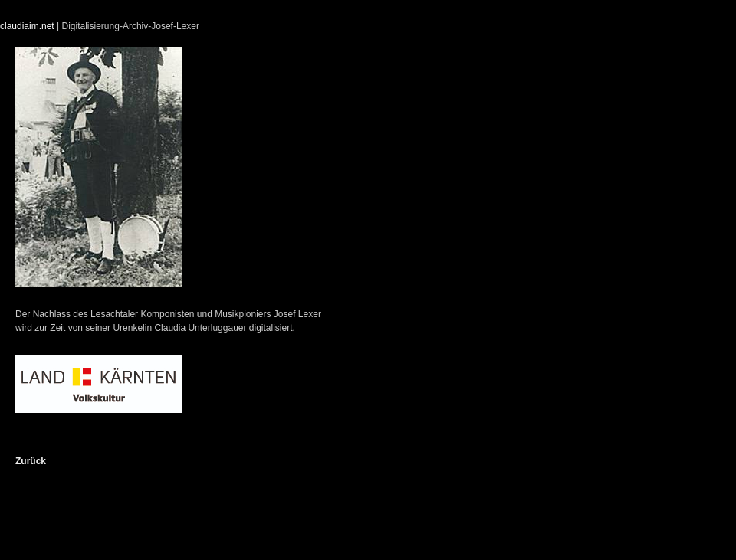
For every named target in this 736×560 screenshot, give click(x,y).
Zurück (31, 461)
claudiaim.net (27, 26)
